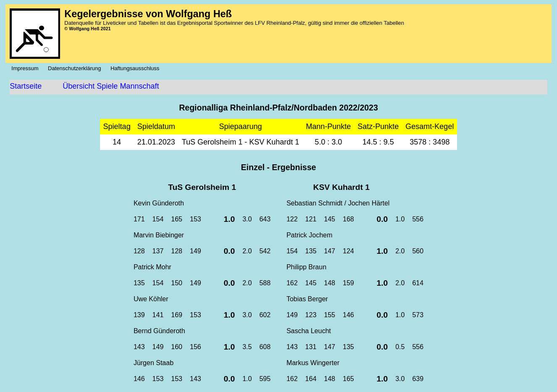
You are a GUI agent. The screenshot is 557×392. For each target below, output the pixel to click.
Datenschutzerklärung (77, 68)
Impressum (27, 68)
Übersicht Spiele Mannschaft (111, 86)
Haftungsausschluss (137, 68)
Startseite (26, 86)
